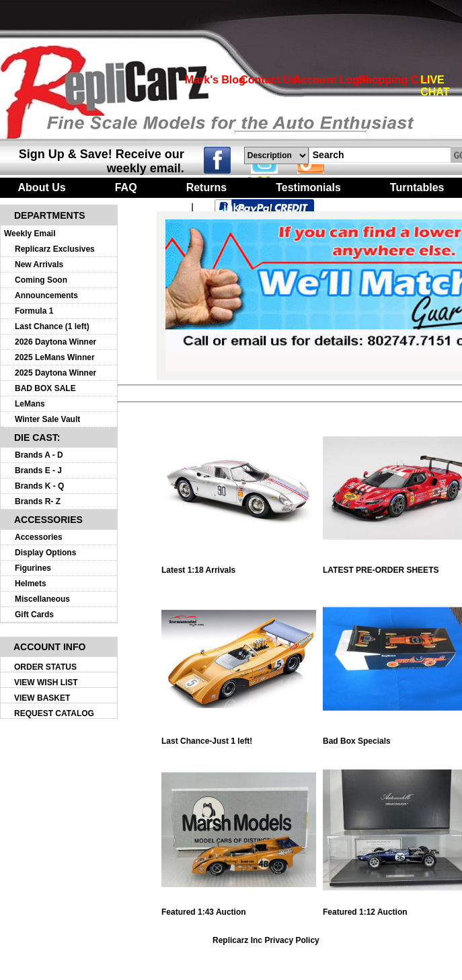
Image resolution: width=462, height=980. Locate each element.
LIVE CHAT (435, 86)
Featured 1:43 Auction (239, 908)
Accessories (39, 537)
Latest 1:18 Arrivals (239, 566)
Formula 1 (34, 311)
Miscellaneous (42, 599)
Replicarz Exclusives (55, 249)
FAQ (126, 187)
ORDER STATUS (45, 667)
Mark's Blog (215, 80)
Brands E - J (38, 470)
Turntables (417, 187)
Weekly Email (30, 234)
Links (231, 208)
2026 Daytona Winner (55, 342)
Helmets (31, 584)
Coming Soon (41, 280)
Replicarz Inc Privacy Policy (266, 940)
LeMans (30, 404)
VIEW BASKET (42, 698)
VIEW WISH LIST (46, 682)
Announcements (46, 295)
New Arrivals (39, 265)
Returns (206, 187)
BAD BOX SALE (45, 388)
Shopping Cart (395, 80)
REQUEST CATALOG (54, 713)
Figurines (33, 568)
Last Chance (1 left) (52, 326)
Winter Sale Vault (47, 419)
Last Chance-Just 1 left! (239, 737)
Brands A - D (39, 455)
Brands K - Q (39, 486)
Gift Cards (34, 615)
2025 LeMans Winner (55, 357)
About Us (42, 187)
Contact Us (268, 80)
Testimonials (308, 187)
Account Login (331, 80)
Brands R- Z (38, 501)
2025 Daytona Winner (55, 373)
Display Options (45, 553)
